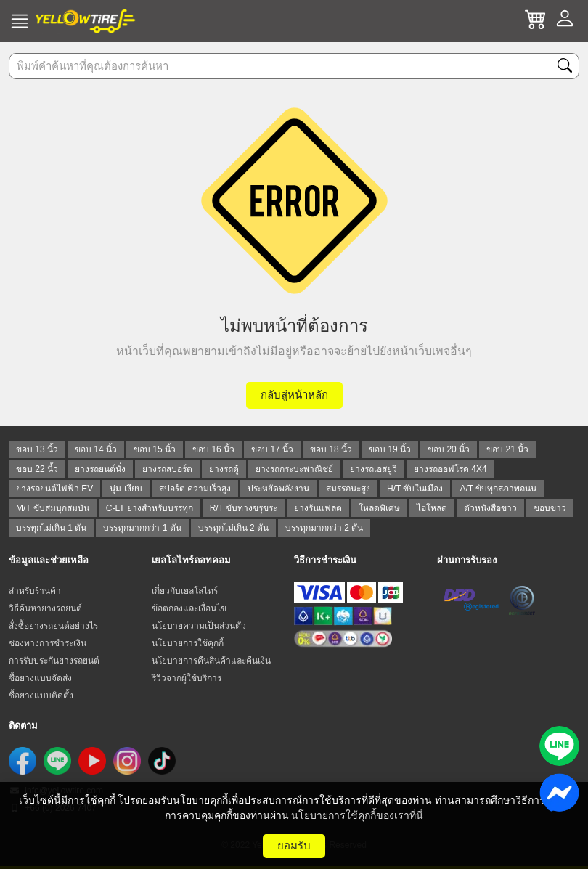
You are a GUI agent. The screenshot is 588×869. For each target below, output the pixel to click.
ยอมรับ (294, 845)
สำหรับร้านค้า (35, 591)
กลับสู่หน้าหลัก (294, 395)
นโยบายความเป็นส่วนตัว (199, 626)
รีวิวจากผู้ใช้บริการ (187, 678)
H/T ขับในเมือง (415, 489)
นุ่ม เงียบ (126, 489)
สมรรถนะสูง (348, 489)
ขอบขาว (550, 508)
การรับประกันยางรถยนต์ (54, 661)
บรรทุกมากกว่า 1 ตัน (142, 528)
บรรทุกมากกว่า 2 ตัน (324, 528)
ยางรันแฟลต (318, 508)
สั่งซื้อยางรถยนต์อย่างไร (53, 626)
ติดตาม (23, 726)
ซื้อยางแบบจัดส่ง (40, 678)
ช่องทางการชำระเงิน (48, 643)
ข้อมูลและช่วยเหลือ (49, 560)
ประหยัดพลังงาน (278, 489)
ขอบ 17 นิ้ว (272, 449)
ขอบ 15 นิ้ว (155, 449)
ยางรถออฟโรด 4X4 (450, 469)
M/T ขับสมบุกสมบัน (53, 508)
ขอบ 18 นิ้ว (331, 449)
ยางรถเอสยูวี (373, 469)
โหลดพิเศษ (379, 508)
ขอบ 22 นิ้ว (37, 469)
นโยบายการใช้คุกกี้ (188, 643)
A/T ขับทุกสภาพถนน (498, 489)
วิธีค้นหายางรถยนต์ (45, 608)
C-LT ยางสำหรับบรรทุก (150, 508)
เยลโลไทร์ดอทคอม (191, 560)
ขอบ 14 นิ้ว (96, 449)
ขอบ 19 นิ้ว (390, 449)
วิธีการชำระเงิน (325, 560)
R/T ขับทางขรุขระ (244, 508)
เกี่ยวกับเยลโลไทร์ (185, 591)
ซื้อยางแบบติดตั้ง (41, 695)
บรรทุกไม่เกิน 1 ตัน (51, 528)
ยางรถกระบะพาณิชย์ (294, 469)
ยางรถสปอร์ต (167, 469)
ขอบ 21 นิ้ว (507, 449)
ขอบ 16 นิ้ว (213, 449)
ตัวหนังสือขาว (490, 508)
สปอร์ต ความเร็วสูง (195, 489)
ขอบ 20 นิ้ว (449, 449)
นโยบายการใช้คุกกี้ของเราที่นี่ (357, 815)
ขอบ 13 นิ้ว (37, 449)
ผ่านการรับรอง (467, 560)
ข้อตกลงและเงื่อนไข (189, 608)
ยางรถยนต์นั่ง (100, 469)
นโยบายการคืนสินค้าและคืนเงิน (211, 661)
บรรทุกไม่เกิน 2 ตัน (233, 528)
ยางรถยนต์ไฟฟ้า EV (54, 489)
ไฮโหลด (432, 508)
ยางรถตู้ (224, 469)
